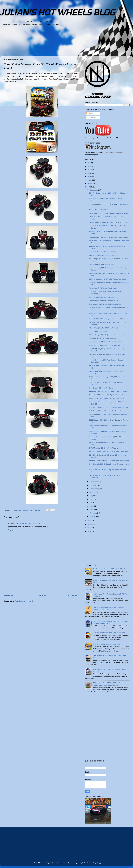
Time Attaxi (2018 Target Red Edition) (103, 288)
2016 (89, 524)
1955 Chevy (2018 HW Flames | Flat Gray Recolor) (108, 411)
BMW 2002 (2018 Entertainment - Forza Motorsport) (109, 213)
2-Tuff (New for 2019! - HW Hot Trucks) (104, 448)
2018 (89, 187)
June (92, 499)
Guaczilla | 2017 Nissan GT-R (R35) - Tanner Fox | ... (108, 395)
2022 (90, 173)
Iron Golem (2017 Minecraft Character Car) (106, 304)
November (94, 482)
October (93, 485)
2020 (90, 180)
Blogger (100, 863)
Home (42, 595)
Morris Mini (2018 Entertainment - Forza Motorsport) (109, 222)
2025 (89, 163)
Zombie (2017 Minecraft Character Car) (104, 301)
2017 (89, 521)
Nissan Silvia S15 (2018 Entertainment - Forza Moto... (109, 210)
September (94, 489)
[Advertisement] (61, 42)
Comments (91, 117)
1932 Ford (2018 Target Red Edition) (103, 297)
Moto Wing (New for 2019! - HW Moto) (103, 328)
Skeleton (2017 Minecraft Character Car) (105, 338)
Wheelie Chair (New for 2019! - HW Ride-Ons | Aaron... (109, 461)
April (92, 506)
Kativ (84, 863)
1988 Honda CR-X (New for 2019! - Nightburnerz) (107, 398)
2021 (89, 177)
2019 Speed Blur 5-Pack (98, 331)
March (92, 510)
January (93, 516)
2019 (89, 184)
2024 (90, 166)
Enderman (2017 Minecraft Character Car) (105, 342)
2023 (90, 170)
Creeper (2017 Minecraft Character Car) (104, 345)
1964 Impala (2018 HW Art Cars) (101, 388)
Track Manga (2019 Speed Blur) (101, 264)
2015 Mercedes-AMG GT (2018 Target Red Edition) (108, 279)
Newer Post (10, 595)
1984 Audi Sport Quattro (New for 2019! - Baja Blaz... (109, 451)
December (94, 190)
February (93, 513)
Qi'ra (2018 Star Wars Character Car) (103, 255)
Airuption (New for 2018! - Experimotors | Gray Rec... (109, 391)
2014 (89, 531)
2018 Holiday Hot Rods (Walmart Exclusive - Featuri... (109, 335)
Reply (10, 530)
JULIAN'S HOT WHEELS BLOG (57, 12)
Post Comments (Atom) (24, 601)
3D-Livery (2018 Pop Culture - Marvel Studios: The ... (109, 407)
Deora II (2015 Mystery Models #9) (106, 644)
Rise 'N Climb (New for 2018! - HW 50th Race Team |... (109, 237)
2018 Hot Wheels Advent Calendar (102, 252)
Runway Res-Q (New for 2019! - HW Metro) (109, 633)
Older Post (74, 595)
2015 (89, 528)
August (93, 492)
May (91, 503)
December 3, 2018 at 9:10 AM (29, 523)
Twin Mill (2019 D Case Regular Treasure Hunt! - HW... (109, 319)
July (91, 496)
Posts (89, 113)
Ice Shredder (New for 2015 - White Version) (110, 569)
